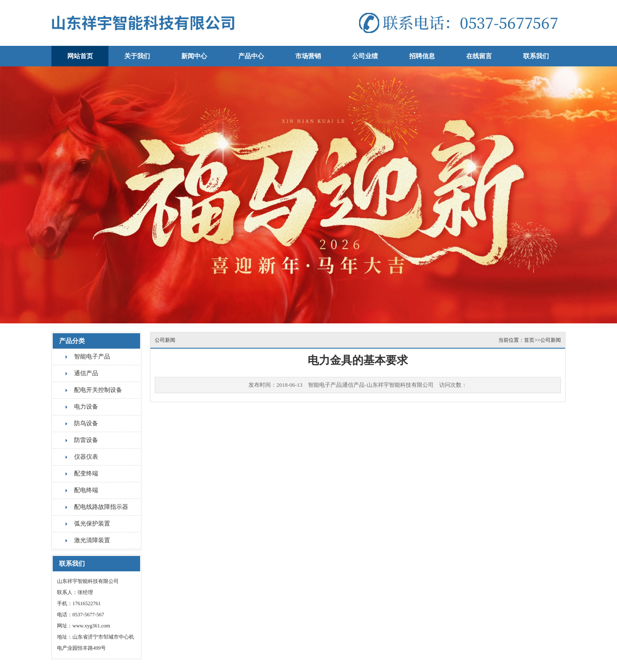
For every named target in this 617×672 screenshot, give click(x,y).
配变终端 (86, 473)
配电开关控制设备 (98, 390)
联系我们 (536, 56)
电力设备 (86, 407)
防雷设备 (86, 440)
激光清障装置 (92, 540)
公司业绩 (365, 56)
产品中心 (251, 56)
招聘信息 (422, 56)
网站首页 (80, 56)
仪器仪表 (86, 457)
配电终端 (86, 490)
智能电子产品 (92, 357)
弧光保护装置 (92, 524)
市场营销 (308, 56)
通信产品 (86, 373)
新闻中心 (194, 56)
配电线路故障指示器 (101, 507)
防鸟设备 (86, 423)
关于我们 (137, 56)
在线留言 (479, 56)
